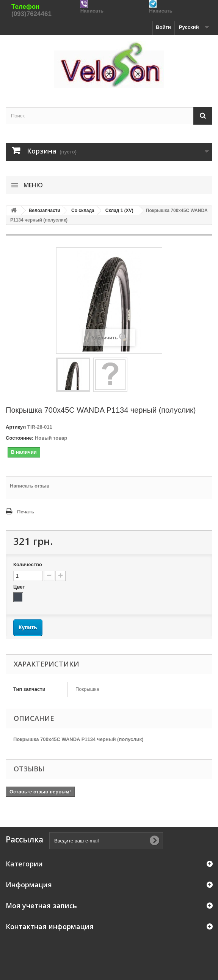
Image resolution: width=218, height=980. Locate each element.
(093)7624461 (31, 14)
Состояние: (20, 438)
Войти (163, 27)
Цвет (20, 587)
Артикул (16, 427)
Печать (26, 512)
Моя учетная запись (41, 906)
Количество (28, 564)
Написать (92, 11)
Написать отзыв (30, 486)
